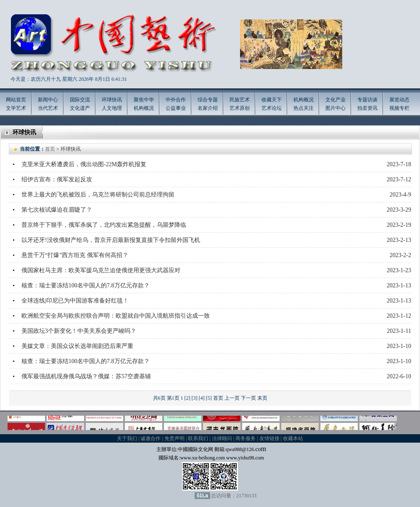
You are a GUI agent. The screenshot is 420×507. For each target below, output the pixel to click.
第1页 (173, 398)
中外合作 (176, 100)
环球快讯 (112, 100)
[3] (195, 398)
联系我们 (198, 438)
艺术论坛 (272, 108)
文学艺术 (16, 108)
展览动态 (399, 100)
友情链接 (269, 438)
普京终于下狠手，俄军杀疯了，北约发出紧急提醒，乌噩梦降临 (104, 225)
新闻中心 (48, 100)
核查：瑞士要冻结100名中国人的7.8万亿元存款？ (86, 285)
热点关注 (304, 108)
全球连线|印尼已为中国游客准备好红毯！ (75, 301)
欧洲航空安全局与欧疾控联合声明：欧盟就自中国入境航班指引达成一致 (116, 316)
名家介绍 (208, 108)
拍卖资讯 (367, 108)
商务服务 (246, 438)
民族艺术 (240, 100)
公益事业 (176, 108)
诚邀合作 (151, 438)
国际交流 (80, 100)
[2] (188, 398)
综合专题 (208, 100)
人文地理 (112, 108)
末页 (262, 398)
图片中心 (335, 108)
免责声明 (174, 438)
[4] (202, 398)
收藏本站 (293, 438)
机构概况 (144, 108)
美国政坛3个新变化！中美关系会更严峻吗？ (79, 331)
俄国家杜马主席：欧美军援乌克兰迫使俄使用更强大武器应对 (101, 270)
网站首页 (16, 100)
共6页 (159, 398)
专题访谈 (367, 100)
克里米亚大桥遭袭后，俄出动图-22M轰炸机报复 (84, 164)
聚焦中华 (144, 100)
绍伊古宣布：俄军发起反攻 (57, 179)
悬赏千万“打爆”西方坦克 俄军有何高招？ (75, 255)
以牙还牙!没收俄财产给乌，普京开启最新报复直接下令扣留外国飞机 (111, 240)
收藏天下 (272, 100)
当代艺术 (48, 108)
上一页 (232, 398)
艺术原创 (240, 108)
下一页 (248, 398)
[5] (209, 398)
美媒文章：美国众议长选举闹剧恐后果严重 (77, 346)
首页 (50, 149)
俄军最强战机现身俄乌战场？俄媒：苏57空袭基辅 (86, 376)
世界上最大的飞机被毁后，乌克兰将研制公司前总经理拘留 (98, 195)
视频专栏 (399, 108)
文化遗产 (80, 108)
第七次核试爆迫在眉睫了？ (57, 210)
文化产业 (335, 100)
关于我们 (127, 438)
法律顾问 (222, 438)
